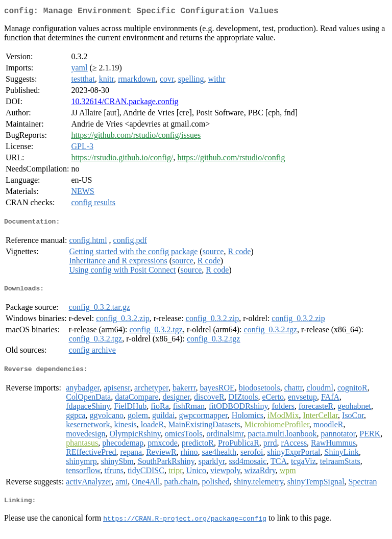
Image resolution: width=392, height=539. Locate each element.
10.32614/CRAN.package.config (125, 103)
